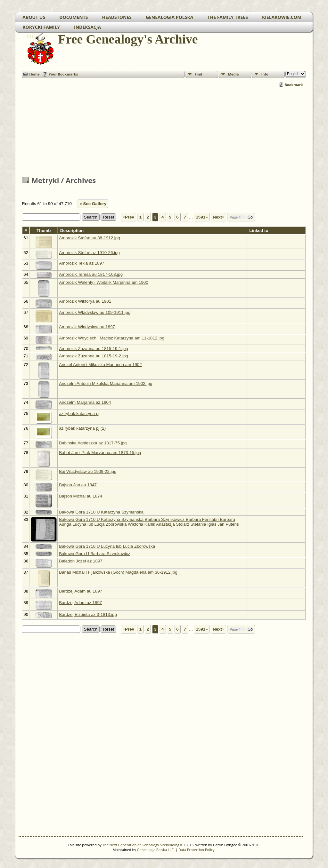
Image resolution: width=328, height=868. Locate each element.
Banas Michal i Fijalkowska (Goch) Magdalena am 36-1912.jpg (118, 572)
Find (199, 74)
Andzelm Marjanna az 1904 (85, 402)
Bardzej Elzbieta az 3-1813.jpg (88, 614)
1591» (202, 217)
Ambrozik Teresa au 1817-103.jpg (91, 274)
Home (34, 74)
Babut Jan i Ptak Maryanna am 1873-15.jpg (100, 453)
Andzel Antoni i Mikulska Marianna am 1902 (100, 365)
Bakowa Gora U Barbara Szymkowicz (94, 554)
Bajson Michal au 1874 (81, 496)
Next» (218, 217)
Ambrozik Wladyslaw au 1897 (87, 327)
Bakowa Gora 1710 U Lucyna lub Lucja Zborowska (107, 546)
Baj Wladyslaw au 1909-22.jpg (88, 471)
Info (265, 74)
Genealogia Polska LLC (156, 850)
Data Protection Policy (197, 850)
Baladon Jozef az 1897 (81, 561)
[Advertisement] (164, 132)
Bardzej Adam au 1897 (81, 591)
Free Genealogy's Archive (127, 39)
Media (234, 74)
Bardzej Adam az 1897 (80, 603)
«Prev (128, 217)
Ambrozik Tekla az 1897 (82, 263)
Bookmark (294, 85)
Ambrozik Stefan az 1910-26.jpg (89, 253)
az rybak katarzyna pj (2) (82, 428)
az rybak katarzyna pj (79, 414)
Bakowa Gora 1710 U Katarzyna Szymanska (101, 512)
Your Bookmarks (63, 74)
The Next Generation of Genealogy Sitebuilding (141, 845)
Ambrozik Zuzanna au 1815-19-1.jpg (94, 349)
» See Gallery (93, 204)
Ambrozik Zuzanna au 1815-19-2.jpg (94, 356)
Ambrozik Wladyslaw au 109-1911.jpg (95, 312)
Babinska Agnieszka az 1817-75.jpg (93, 443)
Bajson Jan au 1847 (78, 485)
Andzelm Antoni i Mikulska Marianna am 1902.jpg (106, 383)
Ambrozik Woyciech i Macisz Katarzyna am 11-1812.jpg (112, 338)
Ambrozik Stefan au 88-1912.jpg (89, 238)
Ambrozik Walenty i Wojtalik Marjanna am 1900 (104, 282)
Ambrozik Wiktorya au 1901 (85, 301)
